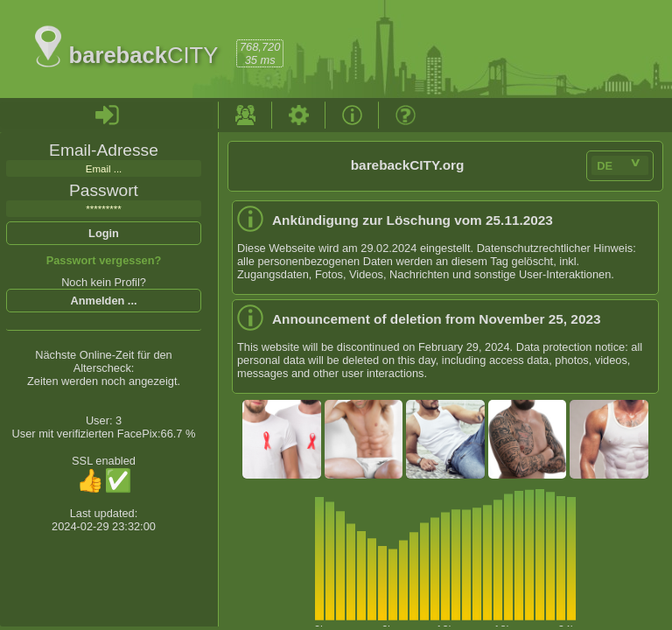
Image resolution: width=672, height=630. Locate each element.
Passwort (104, 190)
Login (104, 233)
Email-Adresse (104, 150)
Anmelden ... (103, 301)
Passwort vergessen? (104, 260)
